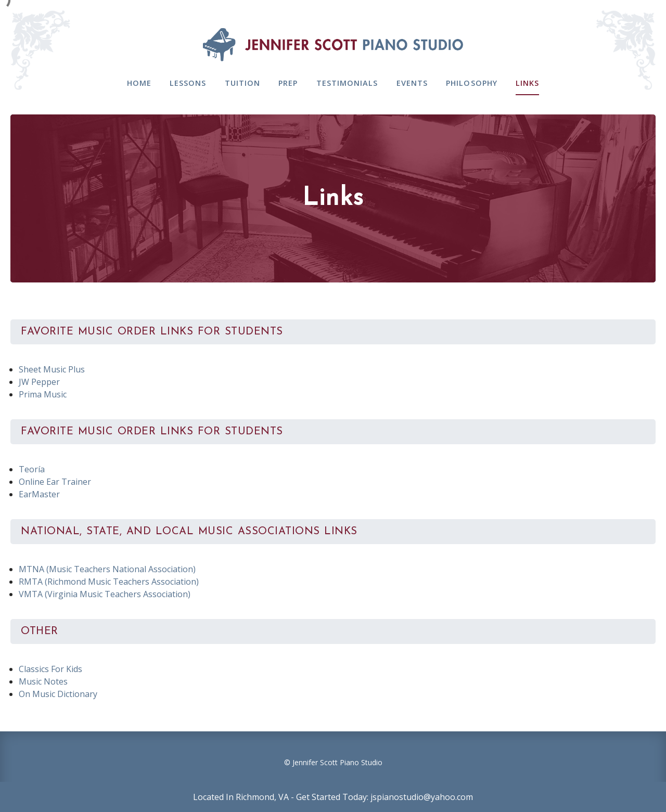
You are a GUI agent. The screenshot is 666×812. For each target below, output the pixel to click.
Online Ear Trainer (55, 482)
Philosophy (472, 83)
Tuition (243, 83)
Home (139, 83)
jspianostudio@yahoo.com (422, 797)
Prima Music (43, 394)
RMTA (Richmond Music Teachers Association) (109, 582)
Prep (288, 83)
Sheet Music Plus (52, 369)
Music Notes (43, 681)
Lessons (188, 83)
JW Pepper (39, 382)
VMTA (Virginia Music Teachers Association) (105, 594)
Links (527, 83)
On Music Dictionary (58, 694)
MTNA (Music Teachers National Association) (107, 569)
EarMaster (39, 494)
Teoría (32, 469)
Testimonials (347, 83)
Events (412, 83)
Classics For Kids (50, 669)
